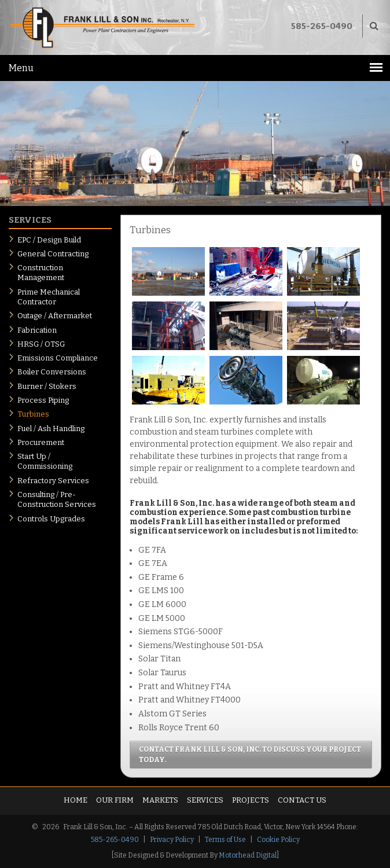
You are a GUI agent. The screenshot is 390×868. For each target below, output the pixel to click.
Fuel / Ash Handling (51, 429)
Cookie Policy (278, 840)
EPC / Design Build (49, 240)
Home (76, 800)
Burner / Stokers (47, 386)
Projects (251, 800)
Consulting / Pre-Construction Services (57, 499)
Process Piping (43, 400)
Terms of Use (225, 840)
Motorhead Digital (248, 855)
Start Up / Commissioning (45, 461)
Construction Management (41, 273)
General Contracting (53, 254)
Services (205, 800)
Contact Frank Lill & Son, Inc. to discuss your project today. (250, 755)
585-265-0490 (322, 26)
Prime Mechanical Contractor (49, 297)
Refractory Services (53, 481)
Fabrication (37, 330)
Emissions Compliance (58, 358)
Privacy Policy (172, 840)
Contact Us (302, 800)
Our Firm (115, 800)
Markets (160, 800)
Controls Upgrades (51, 519)
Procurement (41, 442)
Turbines (33, 414)
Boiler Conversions (52, 372)
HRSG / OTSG (41, 344)
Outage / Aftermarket (55, 316)
